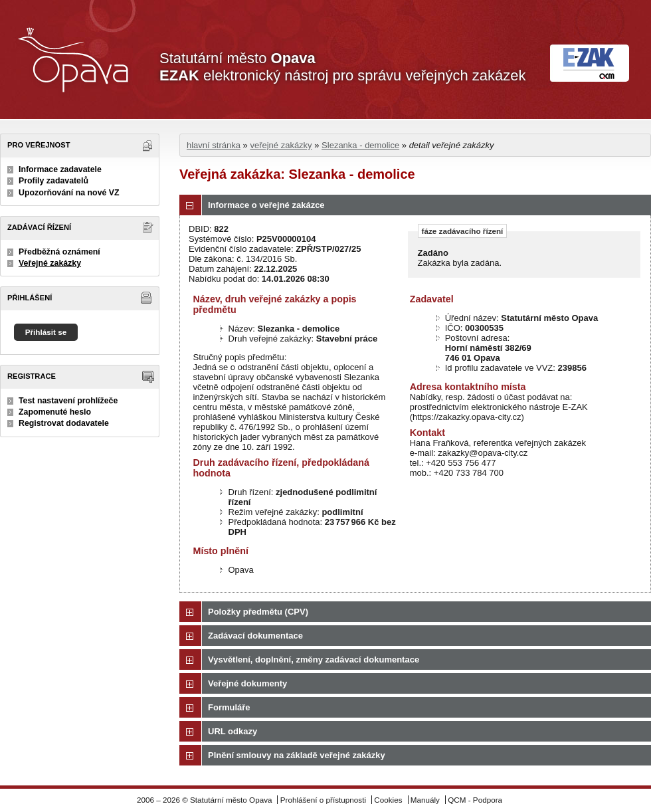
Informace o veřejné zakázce (266, 205)
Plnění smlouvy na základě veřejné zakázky (297, 755)
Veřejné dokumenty (247, 683)
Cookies (388, 800)
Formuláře (229, 707)
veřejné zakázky (281, 145)
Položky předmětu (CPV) (258, 612)
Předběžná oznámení (59, 252)
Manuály (425, 800)
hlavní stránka (214, 145)
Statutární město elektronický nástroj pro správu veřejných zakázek (342, 67)
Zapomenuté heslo (55, 412)
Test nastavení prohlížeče (68, 401)
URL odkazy (232, 731)
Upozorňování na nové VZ (69, 193)
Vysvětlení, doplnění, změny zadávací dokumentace (314, 660)
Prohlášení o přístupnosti (323, 800)
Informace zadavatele (60, 169)
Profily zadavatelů (53, 181)
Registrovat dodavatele (64, 423)
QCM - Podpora (475, 800)
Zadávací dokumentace (255, 636)
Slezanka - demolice (360, 145)
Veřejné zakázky (50, 263)
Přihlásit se (46, 332)
